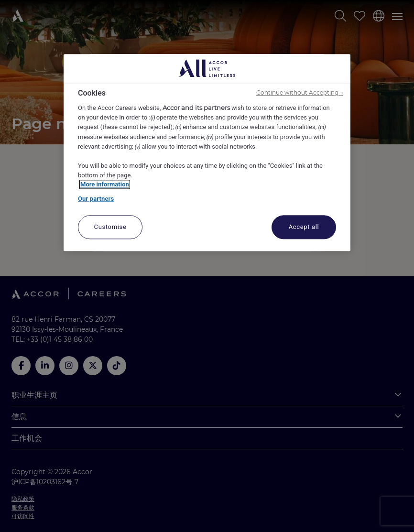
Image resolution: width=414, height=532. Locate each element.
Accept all (304, 227)
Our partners (96, 199)
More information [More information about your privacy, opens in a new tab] (105, 185)
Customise (110, 227)
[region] (207, 153)
